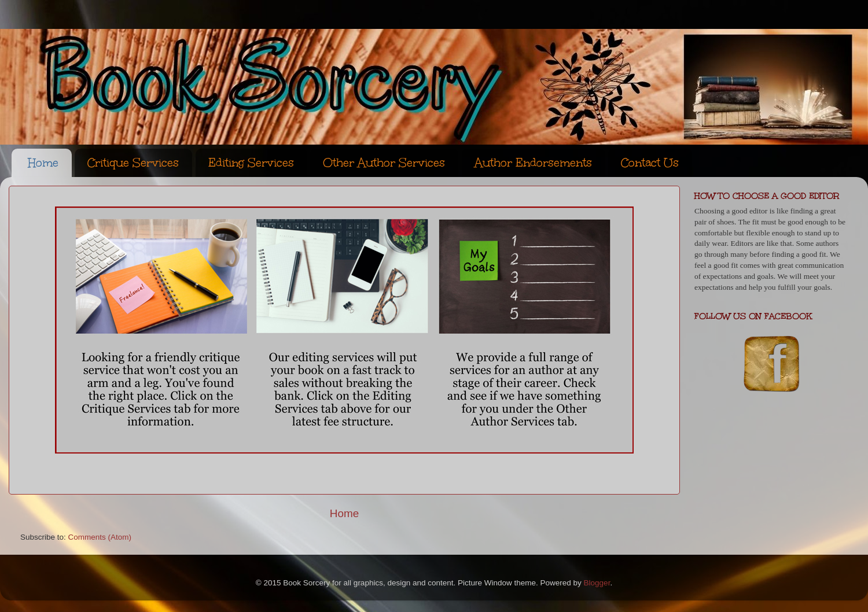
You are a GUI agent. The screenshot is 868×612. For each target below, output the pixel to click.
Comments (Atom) (100, 537)
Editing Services (251, 163)
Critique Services (133, 163)
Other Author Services (384, 163)
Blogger (597, 583)
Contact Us (650, 163)
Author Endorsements (533, 163)
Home (43, 163)
